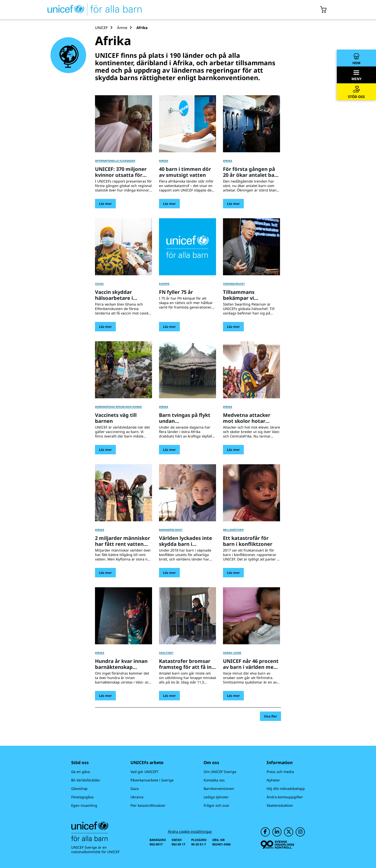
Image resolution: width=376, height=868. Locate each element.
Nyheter (273, 780)
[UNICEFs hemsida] (86, 10)
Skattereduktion (280, 805)
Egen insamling (84, 805)
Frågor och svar (217, 805)
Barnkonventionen (219, 789)
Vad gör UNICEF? (144, 772)
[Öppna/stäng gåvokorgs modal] (324, 10)
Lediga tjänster (216, 797)
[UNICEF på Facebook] (265, 832)
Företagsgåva (82, 797)
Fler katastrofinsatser (148, 805)
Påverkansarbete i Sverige (152, 780)
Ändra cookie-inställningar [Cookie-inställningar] (190, 832)
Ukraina (137, 797)
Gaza (135, 789)
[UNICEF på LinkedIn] (277, 832)
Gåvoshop (79, 789)
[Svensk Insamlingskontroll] (277, 845)
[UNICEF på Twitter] (289, 832)
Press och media (280, 772)
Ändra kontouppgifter (285, 797)
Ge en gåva (80, 772)
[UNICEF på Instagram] (300, 832)
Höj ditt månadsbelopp (286, 789)
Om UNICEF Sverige (220, 772)
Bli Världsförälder (86, 780)
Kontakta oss (214, 780)
